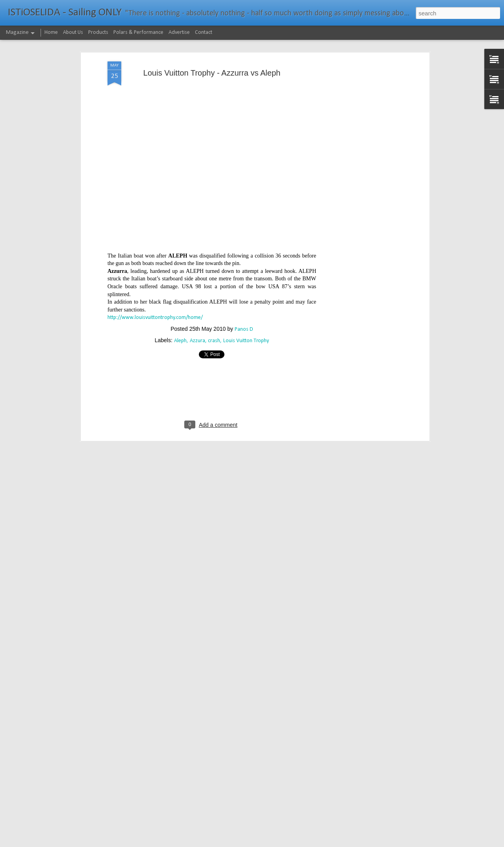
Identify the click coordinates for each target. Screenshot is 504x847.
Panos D (244, 301)
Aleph (180, 312)
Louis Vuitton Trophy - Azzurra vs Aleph (212, 44)
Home (51, 32)
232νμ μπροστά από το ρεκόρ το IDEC (227, 838)
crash (214, 312)
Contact (204, 32)
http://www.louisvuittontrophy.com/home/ (155, 289)
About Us (73, 32)
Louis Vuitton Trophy (246, 312)
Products (98, 32)
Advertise (179, 32)
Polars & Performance (138, 32)
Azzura (197, 312)
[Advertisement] (359, 157)
